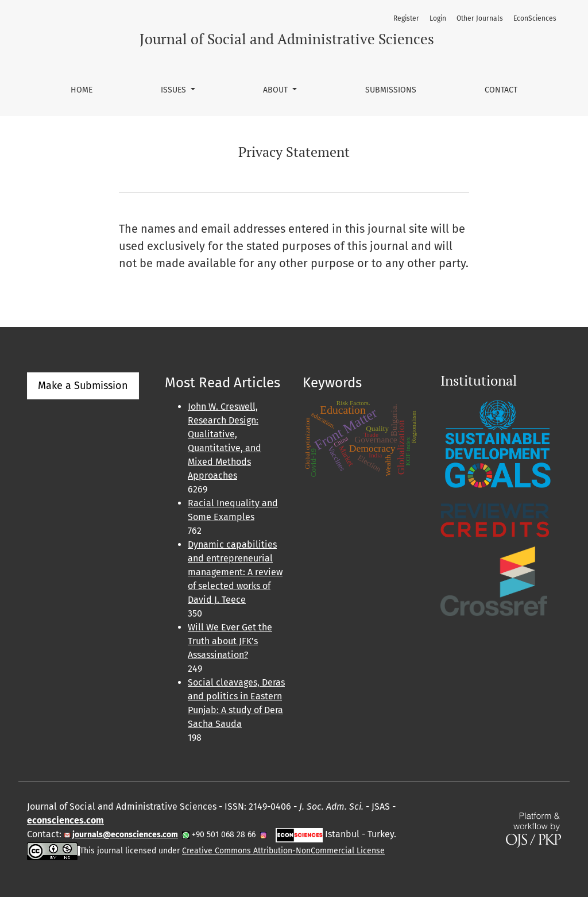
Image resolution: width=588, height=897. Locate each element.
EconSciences (535, 18)
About (276, 90)
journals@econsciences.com (124, 835)
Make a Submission (83, 386)
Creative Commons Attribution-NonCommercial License (283, 851)
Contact (501, 90)
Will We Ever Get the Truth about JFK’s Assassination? (230, 641)
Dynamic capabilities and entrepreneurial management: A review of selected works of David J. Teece (235, 572)
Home (82, 90)
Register (406, 18)
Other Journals (480, 18)
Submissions (391, 90)
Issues (175, 90)
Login (438, 18)
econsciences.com (65, 820)
